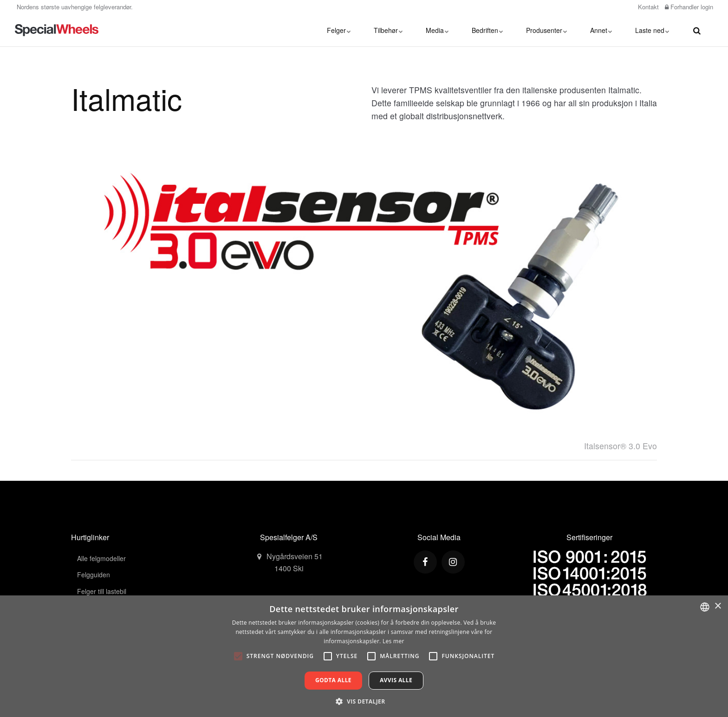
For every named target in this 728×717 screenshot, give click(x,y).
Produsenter (546, 30)
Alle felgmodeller (101, 558)
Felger (339, 30)
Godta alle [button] (333, 680)
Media (437, 30)
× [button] (718, 606)
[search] (697, 30)
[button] (364, 701)
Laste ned (652, 30)
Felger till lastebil (102, 591)
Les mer (393, 641)
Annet (601, 30)
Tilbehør (388, 30)
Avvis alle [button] (396, 680)
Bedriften (487, 30)
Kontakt (647, 7)
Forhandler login (689, 7)
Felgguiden (94, 575)
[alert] (364, 656)
